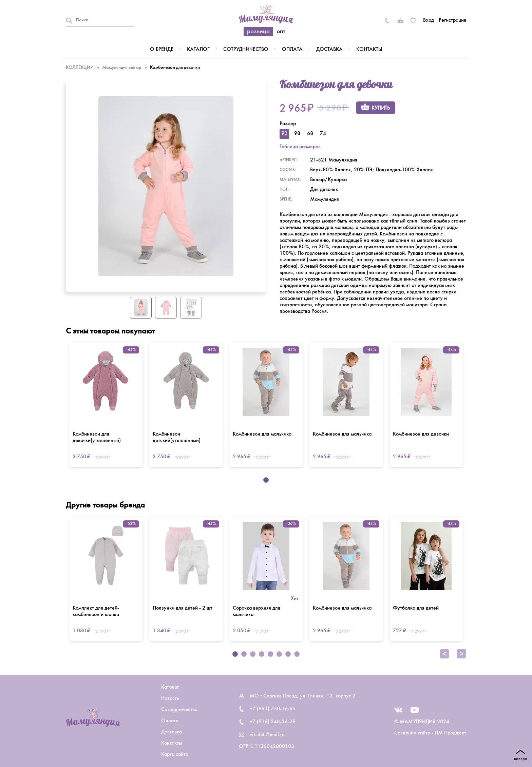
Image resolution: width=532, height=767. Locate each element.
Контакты (369, 50)
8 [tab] (297, 654)
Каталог (198, 50)
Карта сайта (175, 754)
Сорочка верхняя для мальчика (256, 611)
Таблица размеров (300, 147)
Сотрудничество (246, 50)
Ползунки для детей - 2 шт (183, 608)
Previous (444, 654)
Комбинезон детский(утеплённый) (177, 437)
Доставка (329, 50)
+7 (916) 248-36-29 (273, 722)
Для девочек (324, 190)
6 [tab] (279, 654)
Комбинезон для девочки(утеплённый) (97, 437)
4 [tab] (262, 654)
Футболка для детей (416, 608)
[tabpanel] (106, 405)
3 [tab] (253, 654)
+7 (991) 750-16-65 (273, 709)
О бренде (162, 50)
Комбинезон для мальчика (262, 434)
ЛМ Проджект (450, 733)
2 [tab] (244, 654)
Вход (429, 20)
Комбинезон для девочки (421, 434)
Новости (170, 698)
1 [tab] (266, 480)
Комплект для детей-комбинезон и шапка (96, 611)
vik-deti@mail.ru (267, 735)
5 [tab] (270, 654)
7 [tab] (288, 654)
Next (461, 654)
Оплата (292, 50)
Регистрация (452, 20)
